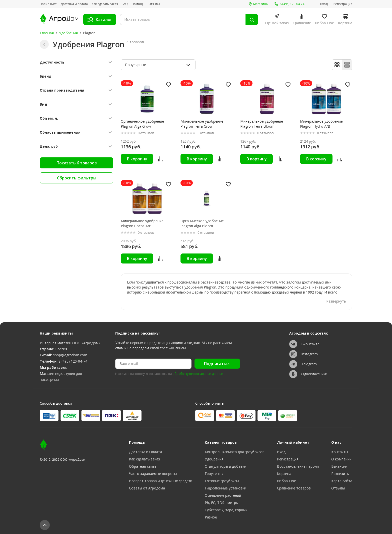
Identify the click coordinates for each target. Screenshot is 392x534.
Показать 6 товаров (77, 163)
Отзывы (154, 4)
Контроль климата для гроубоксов (235, 452)
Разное (211, 517)
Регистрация (343, 4)
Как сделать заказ (105, 4)
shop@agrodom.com (70, 355)
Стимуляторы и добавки (225, 466)
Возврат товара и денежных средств (161, 481)
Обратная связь (143, 466)
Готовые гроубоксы (222, 481)
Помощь (138, 4)
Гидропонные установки (225, 488)
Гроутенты (214, 474)
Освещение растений (223, 495)
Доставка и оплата (74, 4)
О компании (341, 459)
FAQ (125, 4)
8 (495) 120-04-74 (73, 361)
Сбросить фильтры (77, 178)
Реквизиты (340, 474)
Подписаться (217, 364)
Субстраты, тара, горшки (226, 510)
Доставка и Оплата (145, 452)
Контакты (340, 452)
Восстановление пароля (298, 466)
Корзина (284, 474)
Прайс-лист (48, 4)
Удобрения (68, 33)
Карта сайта (342, 481)
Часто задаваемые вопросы (153, 474)
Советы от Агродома (147, 488)
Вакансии (339, 466)
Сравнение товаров (294, 488)
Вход (324, 4)
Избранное (286, 481)
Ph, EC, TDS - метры (222, 503)
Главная (47, 33)
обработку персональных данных (198, 374)
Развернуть (336, 301)
